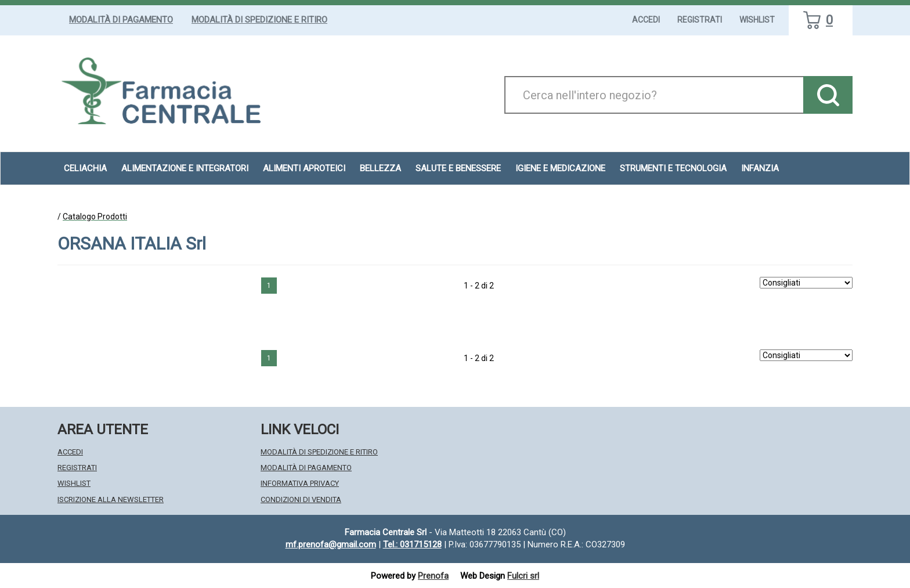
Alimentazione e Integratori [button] (185, 168)
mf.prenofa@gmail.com (331, 544)
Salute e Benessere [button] (458, 168)
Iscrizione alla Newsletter (111, 499)
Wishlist (757, 20)
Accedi (646, 20)
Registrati (700, 20)
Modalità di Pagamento (121, 20)
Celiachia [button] (85, 168)
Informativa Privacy (300, 483)
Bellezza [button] (380, 168)
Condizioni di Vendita (301, 499)
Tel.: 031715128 (412, 544)
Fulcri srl (523, 576)
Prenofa (433, 576)
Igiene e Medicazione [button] (560, 168)
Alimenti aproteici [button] (304, 168)
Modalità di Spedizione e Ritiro (259, 20)
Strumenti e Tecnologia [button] (673, 168)
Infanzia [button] (760, 168)
